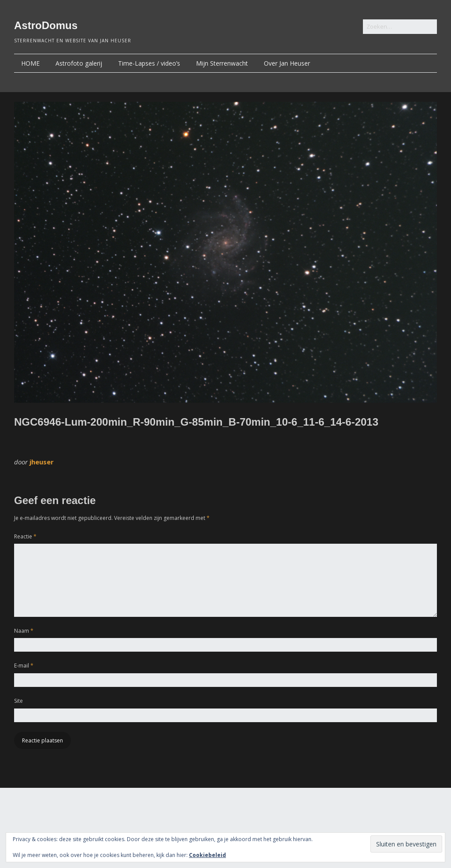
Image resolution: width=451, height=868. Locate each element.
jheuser (42, 462)
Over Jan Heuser (287, 63)
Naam (24, 631)
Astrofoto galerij (79, 63)
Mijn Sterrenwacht (222, 63)
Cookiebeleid (207, 855)
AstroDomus (46, 25)
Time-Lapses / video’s (149, 63)
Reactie (25, 536)
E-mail (24, 666)
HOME (30, 63)
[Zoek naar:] (400, 27)
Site (18, 701)
